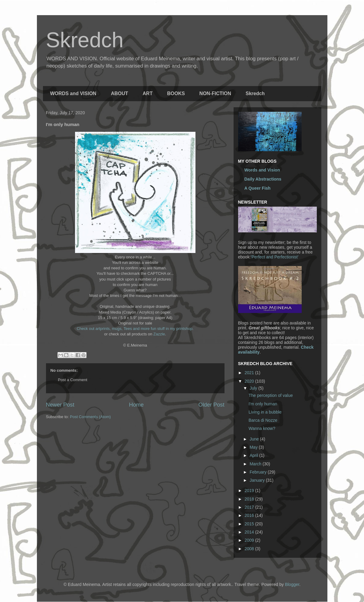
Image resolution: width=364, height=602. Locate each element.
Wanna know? (262, 428)
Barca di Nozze (263, 420)
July (254, 388)
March (256, 464)
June (255, 439)
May (254, 447)
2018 (250, 499)
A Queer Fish (258, 188)
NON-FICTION (215, 93)
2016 (250, 515)
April (254, 455)
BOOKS (176, 93)
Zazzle (159, 334)
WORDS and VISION (73, 93)
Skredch (85, 40)
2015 (250, 524)
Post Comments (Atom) (90, 417)
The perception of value (271, 395)
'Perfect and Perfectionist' (275, 257)
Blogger (292, 584)
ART (148, 93)
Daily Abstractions (263, 179)
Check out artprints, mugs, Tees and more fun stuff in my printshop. (135, 329)
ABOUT (119, 93)
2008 (250, 549)
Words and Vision (262, 170)
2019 (250, 491)
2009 (250, 540)
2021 (250, 373)
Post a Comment (73, 380)
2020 (250, 381)
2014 (250, 532)
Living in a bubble (265, 412)
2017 (250, 507)
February (259, 472)
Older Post (212, 405)
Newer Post (60, 405)
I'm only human (263, 404)
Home (136, 405)
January (258, 480)
